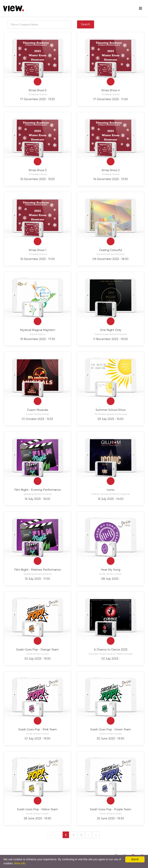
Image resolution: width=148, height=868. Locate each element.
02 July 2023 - (111, 659)
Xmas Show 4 (111, 90)
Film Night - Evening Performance (38, 490)
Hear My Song (111, 570)
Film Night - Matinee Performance (38, 570)
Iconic (111, 490)
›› (96, 835)
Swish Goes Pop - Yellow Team (37, 809)
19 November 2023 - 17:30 (38, 339)
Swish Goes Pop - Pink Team (38, 729)
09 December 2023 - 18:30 (111, 259)
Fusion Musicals (37, 410)
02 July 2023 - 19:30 (38, 659)
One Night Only (111, 330)
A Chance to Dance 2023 (111, 650)
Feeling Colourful (111, 250)
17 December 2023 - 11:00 (111, 99)
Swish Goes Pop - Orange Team (37, 650)
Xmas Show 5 (37, 90)
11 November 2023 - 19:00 (111, 339)
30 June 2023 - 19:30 (111, 739)
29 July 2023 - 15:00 (111, 419)
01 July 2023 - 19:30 (38, 739)
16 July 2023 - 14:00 (111, 499)
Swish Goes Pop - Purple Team (111, 809)
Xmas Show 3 (38, 170)
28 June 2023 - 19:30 (37, 818)
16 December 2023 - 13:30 (111, 179)
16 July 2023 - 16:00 (37, 499)
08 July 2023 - (111, 579)
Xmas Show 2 (111, 170)
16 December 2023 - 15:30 (37, 179)
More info (20, 863)
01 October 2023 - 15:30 (37, 419)
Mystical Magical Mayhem (38, 330)
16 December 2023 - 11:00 (38, 259)
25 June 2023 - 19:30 (111, 818)
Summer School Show (111, 410)
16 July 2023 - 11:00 (37, 579)
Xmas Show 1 (38, 250)
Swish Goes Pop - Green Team (111, 729)
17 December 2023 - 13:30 (37, 99)
